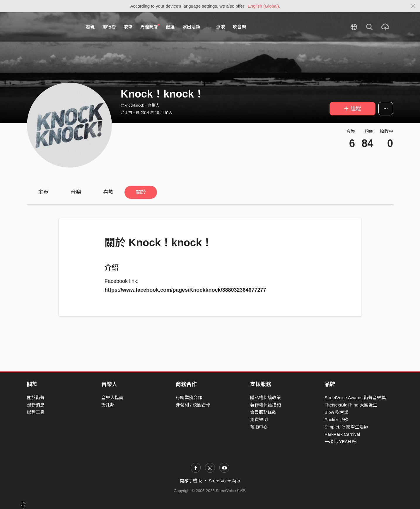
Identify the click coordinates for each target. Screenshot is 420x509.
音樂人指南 (112, 398)
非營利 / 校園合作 (193, 405)
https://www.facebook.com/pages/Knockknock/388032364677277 (185, 290)
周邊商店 (150, 27)
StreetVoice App (224, 481)
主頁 (43, 192)
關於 (141, 192)
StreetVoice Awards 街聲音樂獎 (355, 398)
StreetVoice (51, 27)
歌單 (128, 27)
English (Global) (263, 6)
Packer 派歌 (336, 420)
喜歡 (108, 192)
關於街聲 (36, 398)
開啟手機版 (191, 481)
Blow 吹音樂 (337, 412)
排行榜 (109, 27)
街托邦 (108, 405)
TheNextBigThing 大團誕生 (351, 405)
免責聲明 (259, 420)
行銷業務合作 (189, 398)
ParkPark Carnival (342, 434)
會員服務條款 (263, 412)
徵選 (170, 27)
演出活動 (191, 27)
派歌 (221, 27)
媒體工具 (36, 412)
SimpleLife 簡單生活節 (346, 427)
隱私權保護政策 (266, 398)
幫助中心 (259, 427)
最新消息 (36, 405)
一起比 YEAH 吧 (340, 441)
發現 (90, 27)
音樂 (76, 192)
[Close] (413, 6)
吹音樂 (239, 27)
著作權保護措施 (266, 405)
